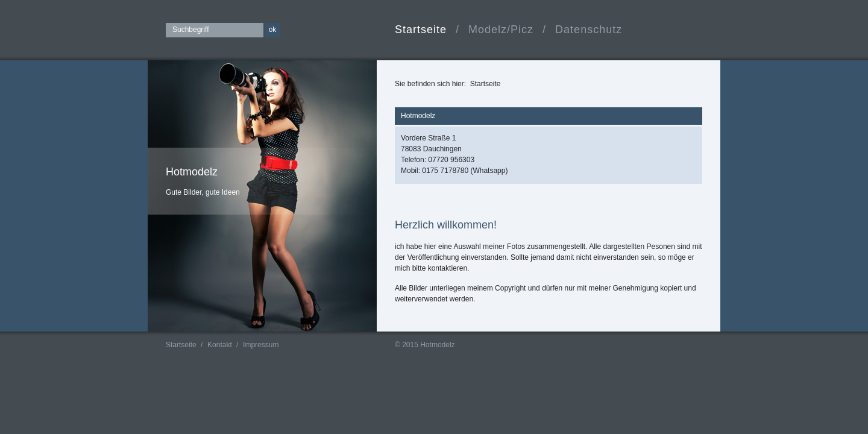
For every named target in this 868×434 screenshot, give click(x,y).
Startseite (421, 30)
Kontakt (220, 345)
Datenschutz (589, 30)
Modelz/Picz (501, 30)
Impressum (261, 345)
